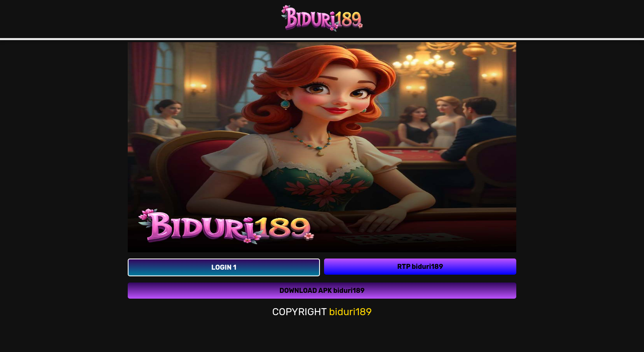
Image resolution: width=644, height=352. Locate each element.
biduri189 (351, 312)
